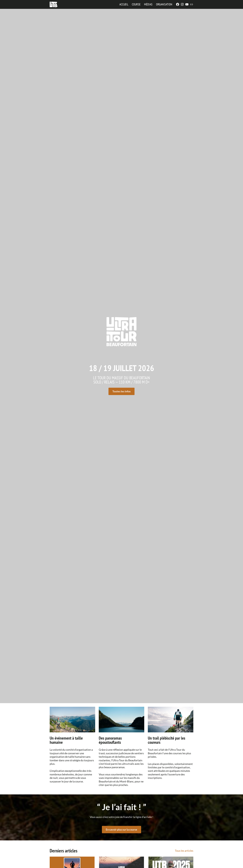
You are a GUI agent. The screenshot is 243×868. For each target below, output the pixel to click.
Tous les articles (184, 850)
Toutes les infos (121, 391)
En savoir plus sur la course (121, 829)
